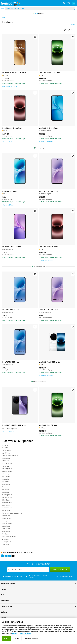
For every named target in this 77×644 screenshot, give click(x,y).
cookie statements (25, 634)
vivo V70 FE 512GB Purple (48, 191)
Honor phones (6, 487)
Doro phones (6, 466)
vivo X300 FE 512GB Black (48, 128)
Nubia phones (6, 505)
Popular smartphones (38, 583)
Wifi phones (5, 539)
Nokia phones (6, 500)
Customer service (38, 606)
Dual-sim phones (7, 469)
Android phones (7, 450)
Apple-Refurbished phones (10, 456)
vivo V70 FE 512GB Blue (10, 362)
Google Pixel (5, 479)
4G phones (5, 445)
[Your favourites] (69, 3)
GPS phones (5, 482)
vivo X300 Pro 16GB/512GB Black (14, 425)
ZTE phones (5, 544)
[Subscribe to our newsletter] (28, 570)
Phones (38, 589)
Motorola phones (7, 497)
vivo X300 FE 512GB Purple (11, 247)
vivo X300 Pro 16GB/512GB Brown (14, 73)
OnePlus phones (7, 508)
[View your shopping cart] (74, 3)
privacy (14, 634)
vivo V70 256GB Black (9, 191)
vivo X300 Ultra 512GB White (49, 362)
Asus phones (6, 458)
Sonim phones (6, 529)
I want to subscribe (60, 570)
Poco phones (6, 516)
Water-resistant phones (9, 537)
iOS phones (5, 492)
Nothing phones (7, 503)
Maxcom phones (7, 495)
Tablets (38, 595)
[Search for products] (39, 9)
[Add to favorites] (35, 37)
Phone (5, 18)
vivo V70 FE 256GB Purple (48, 310)
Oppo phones (6, 510)
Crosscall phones (7, 463)
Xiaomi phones (6, 542)
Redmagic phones (7, 521)
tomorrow (22, 552)
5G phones (5, 448)
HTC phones (5, 490)
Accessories (38, 601)
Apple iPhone (6, 453)
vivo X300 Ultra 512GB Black (12, 128)
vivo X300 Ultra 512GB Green (50, 73)
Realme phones (6, 518)
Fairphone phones (7, 474)
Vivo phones (5, 534)
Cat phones (5, 461)
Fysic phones (6, 476)
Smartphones (6, 526)
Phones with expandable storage (12, 513)
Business (38, 612)
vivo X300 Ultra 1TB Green (49, 425)
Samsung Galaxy (7, 524)
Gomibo (38, 618)
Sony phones (6, 531)
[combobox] (40, 9)
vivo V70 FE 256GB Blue (10, 310)
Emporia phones (7, 471)
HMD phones (6, 484)
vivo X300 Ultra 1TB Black (48, 247)
